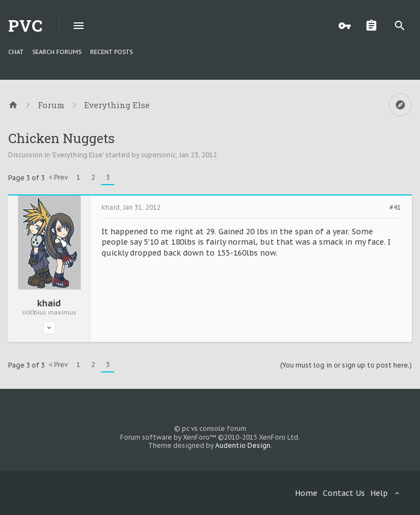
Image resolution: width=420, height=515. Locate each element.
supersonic (158, 155)
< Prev (58, 177)
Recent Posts (111, 52)
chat (16, 52)
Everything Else (78, 155)
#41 (395, 208)
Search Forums (57, 52)
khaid (49, 303)
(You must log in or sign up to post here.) (346, 365)
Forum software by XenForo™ (210, 437)
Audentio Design (243, 445)
